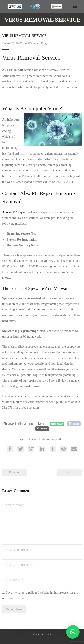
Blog (44, 43)
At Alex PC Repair (14, 212)
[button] (73, 632)
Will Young (31, 43)
